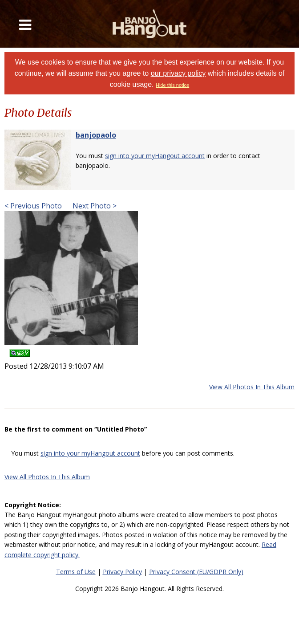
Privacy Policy (122, 572)
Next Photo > (94, 206)
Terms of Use (76, 572)
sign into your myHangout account (155, 156)
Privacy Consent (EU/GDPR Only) (196, 572)
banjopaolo (96, 135)
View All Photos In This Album (252, 387)
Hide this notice (172, 85)
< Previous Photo (33, 206)
